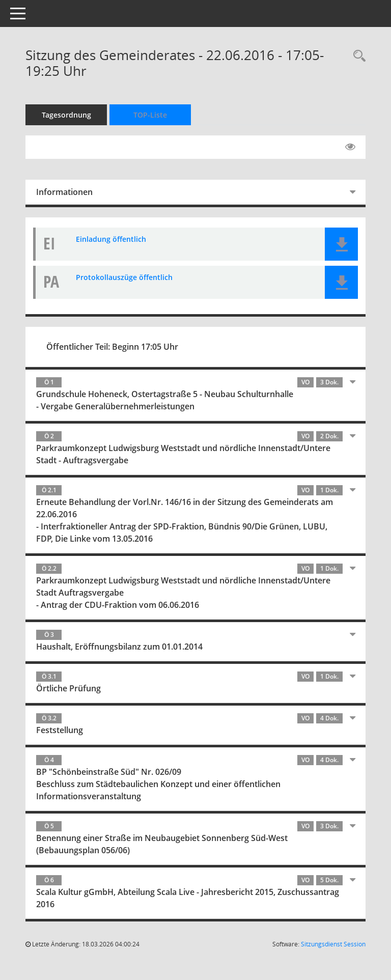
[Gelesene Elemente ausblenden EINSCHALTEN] (350, 147)
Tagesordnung (66, 115)
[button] (341, 244)
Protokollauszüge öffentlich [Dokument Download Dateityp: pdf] (124, 277)
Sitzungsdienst (333, 944)
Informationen (64, 192)
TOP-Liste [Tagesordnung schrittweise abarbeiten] (150, 115)
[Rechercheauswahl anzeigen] (357, 56)
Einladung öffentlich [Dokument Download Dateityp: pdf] (111, 239)
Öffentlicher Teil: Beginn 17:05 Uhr (112, 347)
